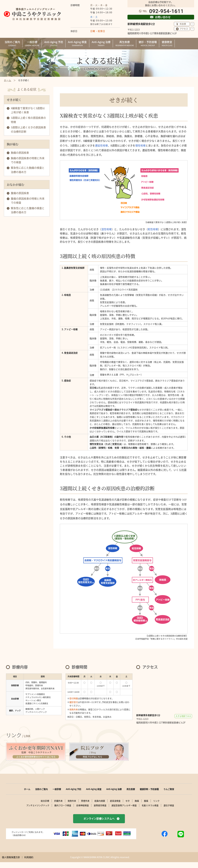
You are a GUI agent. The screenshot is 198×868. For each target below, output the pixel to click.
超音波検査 (115, 801)
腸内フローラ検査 (63, 805)
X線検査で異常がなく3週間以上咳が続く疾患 (28, 110)
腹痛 (146, 801)
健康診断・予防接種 (149, 789)
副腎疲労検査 (100, 805)
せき (128, 801)
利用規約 (29, 857)
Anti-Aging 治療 (114, 789)
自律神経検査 (82, 805)
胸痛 (137, 801)
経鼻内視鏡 (100, 801)
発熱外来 (72, 801)
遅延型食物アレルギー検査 (124, 805)
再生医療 (131, 789)
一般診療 (57, 789)
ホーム (27, 789)
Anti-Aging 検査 (94, 789)
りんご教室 (169, 789)
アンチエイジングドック (38, 805)
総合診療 (45, 801)
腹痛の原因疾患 (20, 193)
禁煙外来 (85, 801)
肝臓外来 (58, 801)
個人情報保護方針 (11, 857)
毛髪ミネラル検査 (150, 805)
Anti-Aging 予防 (74, 789)
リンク (156, 801)
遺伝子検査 (169, 805)
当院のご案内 (41, 789)
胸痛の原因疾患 (20, 153)
